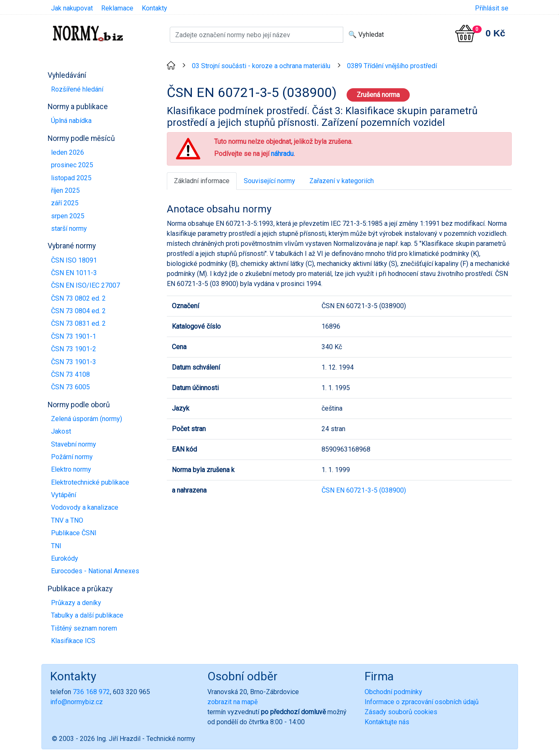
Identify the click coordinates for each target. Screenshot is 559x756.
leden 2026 (68, 152)
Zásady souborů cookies (401, 712)
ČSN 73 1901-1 (74, 336)
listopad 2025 (71, 178)
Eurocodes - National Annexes (95, 571)
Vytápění (64, 495)
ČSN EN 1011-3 (74, 273)
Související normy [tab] (269, 181)
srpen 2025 (68, 216)
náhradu (282, 154)
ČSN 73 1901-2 (74, 349)
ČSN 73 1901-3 (74, 362)
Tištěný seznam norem (84, 628)
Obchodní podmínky (393, 692)
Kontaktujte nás (387, 722)
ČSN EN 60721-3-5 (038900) (364, 490)
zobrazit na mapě (232, 702)
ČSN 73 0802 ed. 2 (78, 298)
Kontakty (154, 8)
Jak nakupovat (72, 8)
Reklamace (117, 8)
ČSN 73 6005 (70, 387)
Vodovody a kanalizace (85, 507)
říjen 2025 (65, 190)
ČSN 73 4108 (70, 374)
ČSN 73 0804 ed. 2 (78, 311)
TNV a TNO (67, 520)
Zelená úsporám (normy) (87, 419)
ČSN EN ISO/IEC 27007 (86, 285)
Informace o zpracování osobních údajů (422, 702)
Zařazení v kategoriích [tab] (342, 181)
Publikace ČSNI (74, 533)
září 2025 (65, 203)
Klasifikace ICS (73, 641)
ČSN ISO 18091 (74, 260)
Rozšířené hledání (77, 89)
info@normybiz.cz (77, 702)
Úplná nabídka (71, 121)
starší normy (69, 229)
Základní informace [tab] (202, 181)
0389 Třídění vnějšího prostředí (392, 66)
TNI (56, 546)
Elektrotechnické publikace (90, 482)
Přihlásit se (492, 8)
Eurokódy (65, 558)
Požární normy (72, 457)
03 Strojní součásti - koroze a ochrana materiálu (261, 66)
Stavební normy (74, 444)
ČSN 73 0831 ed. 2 (78, 323)
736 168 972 (91, 692)
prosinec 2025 (72, 165)
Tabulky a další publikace (87, 615)
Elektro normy (71, 469)
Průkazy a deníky (76, 603)
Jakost (61, 431)
